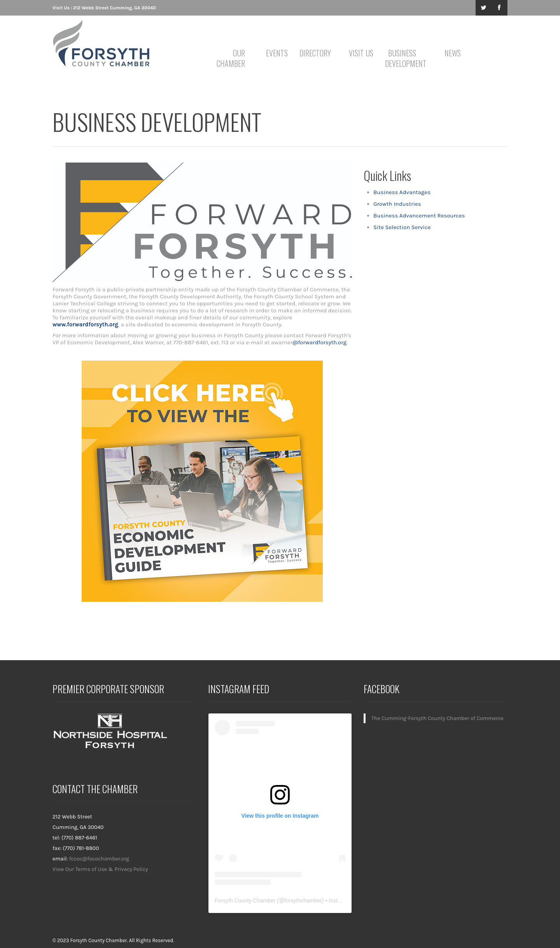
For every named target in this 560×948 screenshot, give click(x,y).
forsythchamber (303, 901)
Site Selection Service (402, 227)
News (453, 53)
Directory (315, 53)
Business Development (403, 58)
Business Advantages (402, 192)
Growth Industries (397, 204)
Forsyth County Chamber (245, 901)
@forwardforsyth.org (319, 342)
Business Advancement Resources (419, 216)
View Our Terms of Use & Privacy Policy (100, 869)
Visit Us (361, 53)
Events (277, 53)
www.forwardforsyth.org (85, 324)
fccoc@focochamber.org (99, 859)
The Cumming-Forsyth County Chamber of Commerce (437, 718)
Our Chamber (231, 58)
